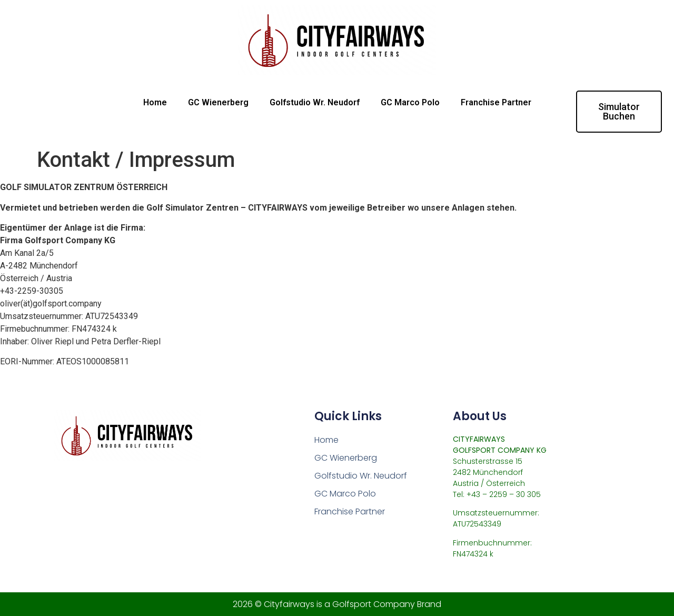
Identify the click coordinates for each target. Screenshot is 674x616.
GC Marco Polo (410, 102)
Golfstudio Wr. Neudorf (315, 102)
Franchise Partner (496, 102)
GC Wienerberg (218, 102)
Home (155, 102)
